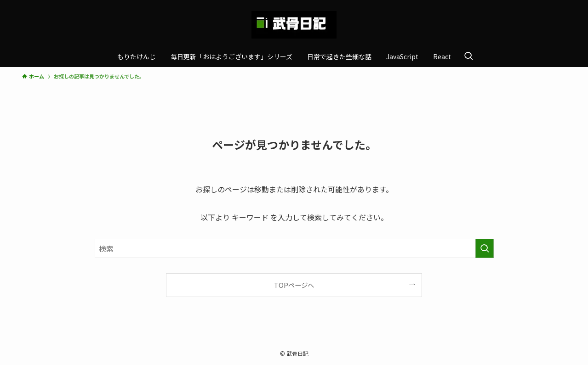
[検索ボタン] (468, 56)
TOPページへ (294, 285)
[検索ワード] (294, 248)
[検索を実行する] (485, 248)
